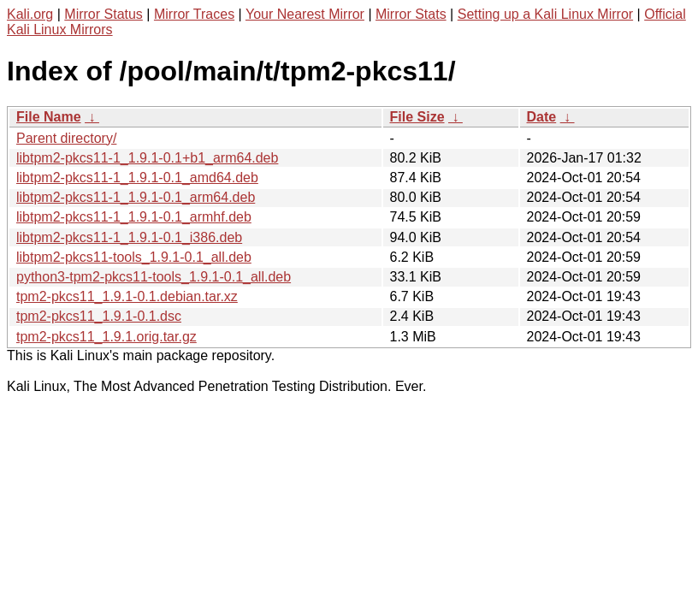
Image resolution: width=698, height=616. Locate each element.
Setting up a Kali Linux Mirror (545, 14)
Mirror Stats (411, 14)
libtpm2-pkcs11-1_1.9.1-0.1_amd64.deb (137, 178)
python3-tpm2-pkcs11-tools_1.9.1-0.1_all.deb (154, 277)
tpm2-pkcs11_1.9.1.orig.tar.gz (106, 337)
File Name (49, 117)
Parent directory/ (66, 138)
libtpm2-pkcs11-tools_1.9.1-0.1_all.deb (134, 257)
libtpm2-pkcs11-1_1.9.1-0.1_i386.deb (129, 237)
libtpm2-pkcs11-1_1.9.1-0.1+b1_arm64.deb (147, 158)
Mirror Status (104, 14)
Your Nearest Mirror (305, 14)
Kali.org (30, 14)
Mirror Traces (194, 14)
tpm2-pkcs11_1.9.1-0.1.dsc (99, 316)
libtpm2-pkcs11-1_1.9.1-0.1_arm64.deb (136, 197)
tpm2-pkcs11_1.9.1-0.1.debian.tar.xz (127, 296)
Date (542, 117)
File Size (417, 117)
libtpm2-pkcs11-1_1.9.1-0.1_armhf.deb (134, 217)
